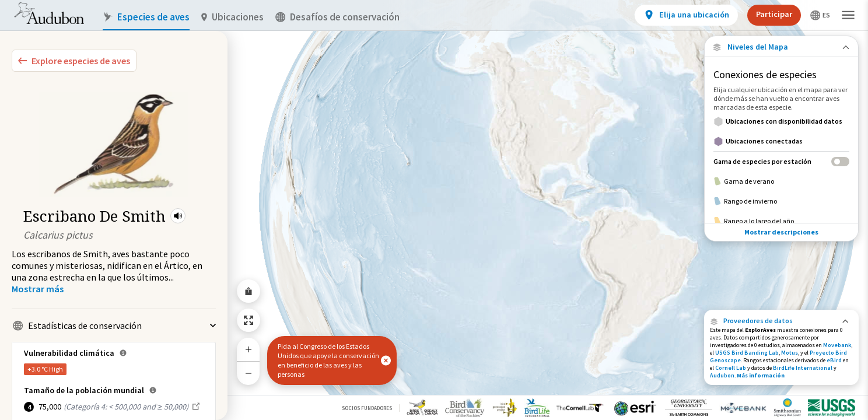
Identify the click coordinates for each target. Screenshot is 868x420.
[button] (178, 216)
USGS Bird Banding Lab (747, 353)
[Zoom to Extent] (249, 320)
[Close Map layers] (781, 47)
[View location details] (686, 15)
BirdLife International (803, 368)
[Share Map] (249, 291)
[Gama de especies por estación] (781, 161)
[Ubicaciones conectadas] (781, 141)
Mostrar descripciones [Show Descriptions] (781, 232)
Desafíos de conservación (337, 17)
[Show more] (38, 289)
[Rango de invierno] (781, 201)
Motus (790, 353)
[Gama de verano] (781, 181)
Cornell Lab (731, 368)
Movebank (837, 345)
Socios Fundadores (367, 408)
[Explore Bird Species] (74, 61)
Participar (774, 14)
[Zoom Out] (249, 373)
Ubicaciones (232, 17)
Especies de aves (146, 17)
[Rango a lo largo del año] (781, 221)
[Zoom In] (249, 349)
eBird (834, 360)
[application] (434, 210)
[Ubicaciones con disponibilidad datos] (781, 121)
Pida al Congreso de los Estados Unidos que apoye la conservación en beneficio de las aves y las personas (328, 360)
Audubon (722, 375)
